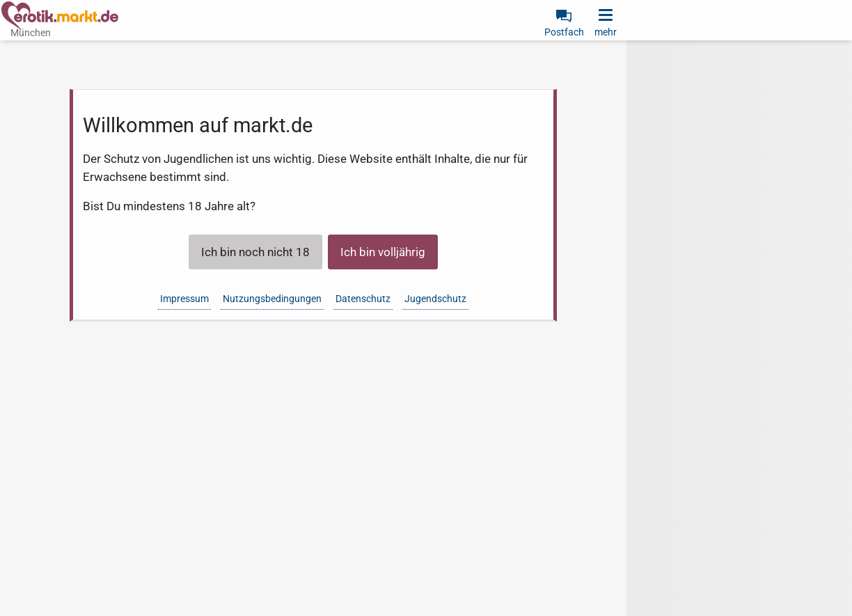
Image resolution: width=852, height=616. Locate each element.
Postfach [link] (564, 32)
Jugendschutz (435, 299)
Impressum (184, 299)
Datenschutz (363, 299)
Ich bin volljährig (383, 252)
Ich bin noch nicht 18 (255, 252)
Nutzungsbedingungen (272, 299)
